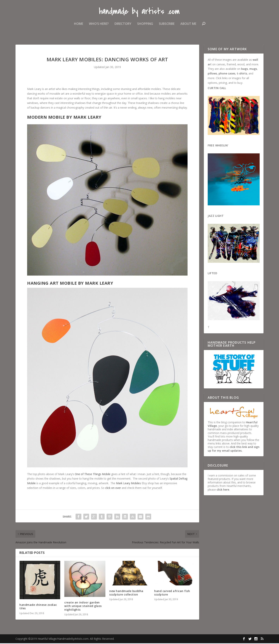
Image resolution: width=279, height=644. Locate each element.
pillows (212, 74)
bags (245, 70)
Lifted (212, 274)
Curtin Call (217, 89)
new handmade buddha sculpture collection (126, 593)
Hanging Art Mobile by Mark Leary (70, 284)
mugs (253, 70)
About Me (188, 26)
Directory (123, 26)
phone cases (227, 74)
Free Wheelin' (218, 146)
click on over (113, 489)
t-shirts (242, 74)
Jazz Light (216, 217)
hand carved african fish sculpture (172, 593)
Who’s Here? (99, 26)
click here (223, 490)
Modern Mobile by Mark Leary (64, 118)
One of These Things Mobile (93, 475)
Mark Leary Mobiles (128, 484)
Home (79, 26)
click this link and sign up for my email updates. (234, 450)
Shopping (145, 26)
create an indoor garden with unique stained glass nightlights (83, 607)
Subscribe (167, 26)
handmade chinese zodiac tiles (38, 607)
